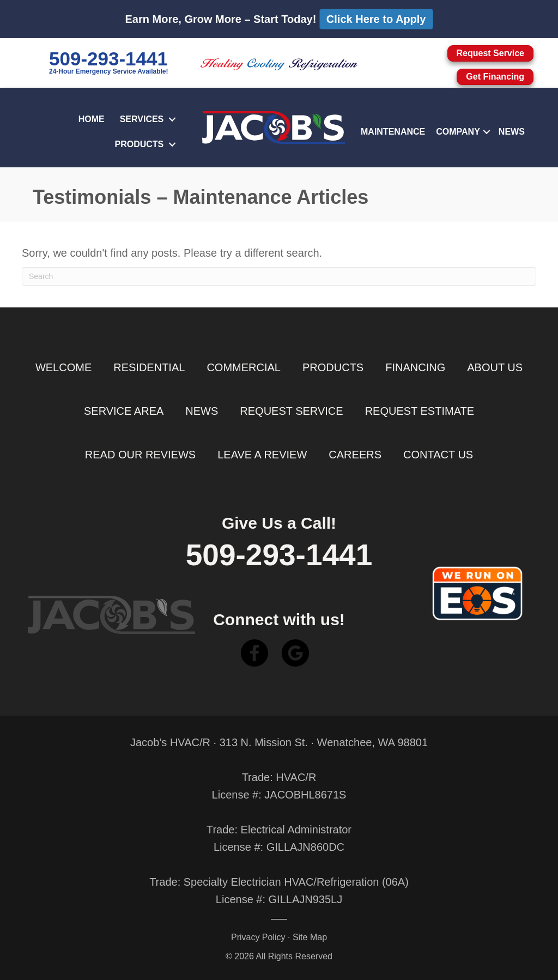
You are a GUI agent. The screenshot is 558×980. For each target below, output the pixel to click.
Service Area (124, 411)
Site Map (310, 937)
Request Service (291, 411)
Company (458, 132)
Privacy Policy (258, 937)
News (512, 132)
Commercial (244, 367)
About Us (495, 367)
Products (139, 144)
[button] (172, 119)
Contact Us (438, 455)
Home (92, 119)
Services (142, 119)
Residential (149, 367)
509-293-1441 (108, 59)
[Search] (279, 276)
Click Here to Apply (376, 19)
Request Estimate (420, 411)
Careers (355, 455)
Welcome (63, 367)
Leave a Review (262, 455)
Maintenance (393, 132)
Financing (415, 367)
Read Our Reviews (140, 455)
